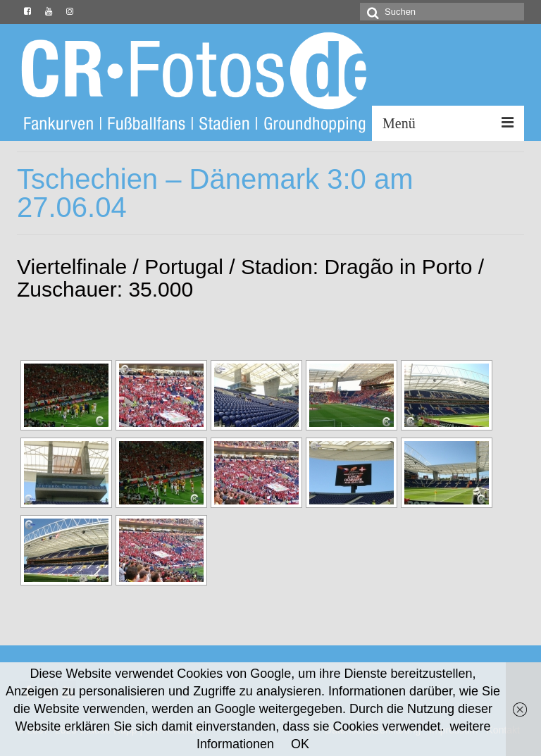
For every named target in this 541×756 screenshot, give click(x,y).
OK (300, 744)
